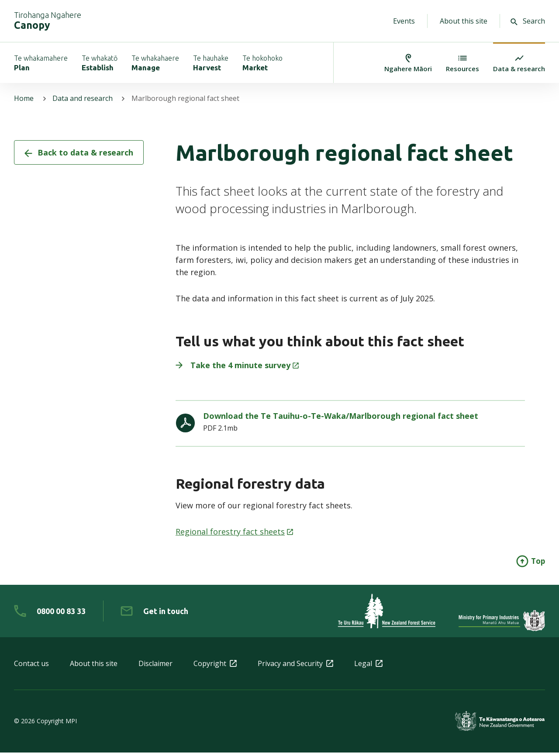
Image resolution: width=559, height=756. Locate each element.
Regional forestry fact (234, 535)
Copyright (215, 667)
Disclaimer (155, 667)
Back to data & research (79, 156)
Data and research (83, 102)
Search (528, 21)
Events (404, 21)
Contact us (31, 667)
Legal (368, 667)
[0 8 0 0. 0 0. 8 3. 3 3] (50, 614)
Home (24, 102)
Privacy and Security (295, 667)
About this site (464, 21)
